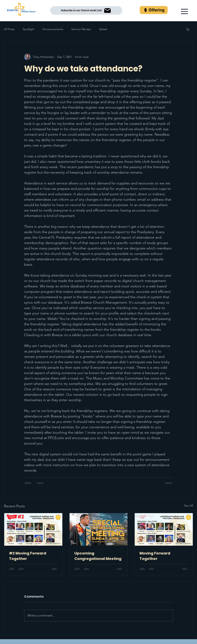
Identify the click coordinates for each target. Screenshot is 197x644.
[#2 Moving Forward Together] (33, 529)
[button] (184, 11)
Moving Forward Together (155, 556)
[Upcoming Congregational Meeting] (99, 529)
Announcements (53, 29)
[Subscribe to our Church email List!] (86, 10)
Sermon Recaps (81, 29)
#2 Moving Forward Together (28, 556)
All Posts (9, 29)
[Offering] (154, 10)
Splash (103, 29)
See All (189, 506)
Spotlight (29, 29)
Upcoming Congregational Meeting (98, 556)
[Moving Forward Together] (164, 529)
